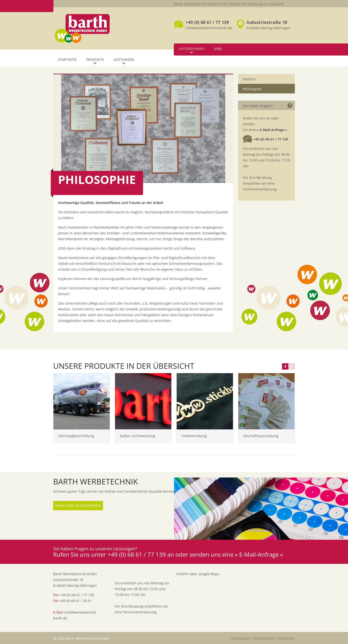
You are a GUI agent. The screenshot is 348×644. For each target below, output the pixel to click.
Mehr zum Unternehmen (78, 506)
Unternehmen (192, 49)
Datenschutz (264, 638)
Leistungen (124, 59)
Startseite (67, 59)
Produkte (95, 59)
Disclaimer (286, 638)
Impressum (240, 638)
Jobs (218, 49)
